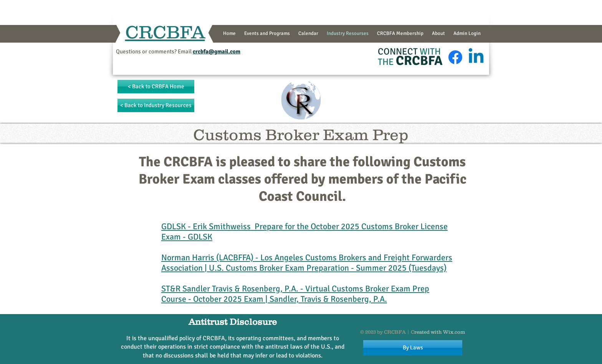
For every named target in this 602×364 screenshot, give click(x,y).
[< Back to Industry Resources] (156, 105)
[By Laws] (413, 348)
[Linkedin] (476, 57)
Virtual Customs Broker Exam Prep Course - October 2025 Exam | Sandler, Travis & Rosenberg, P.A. (295, 294)
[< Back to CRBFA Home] (156, 87)
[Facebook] (455, 57)
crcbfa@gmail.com (217, 51)
